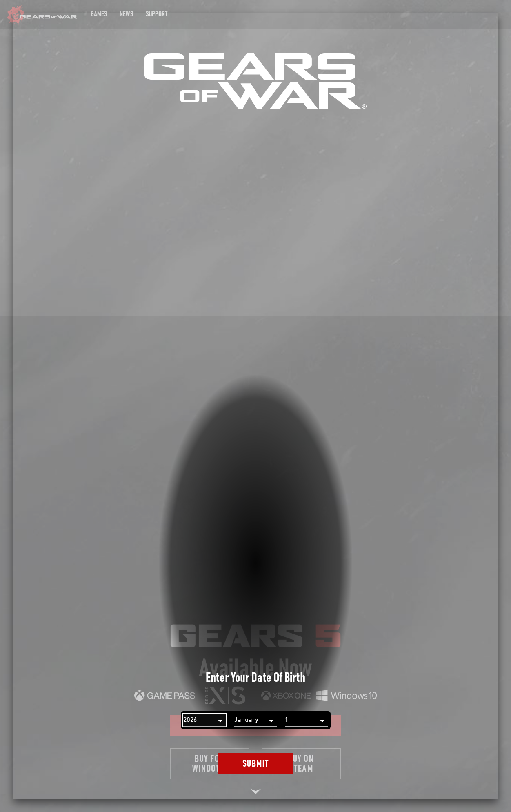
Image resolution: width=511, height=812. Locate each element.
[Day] (307, 720)
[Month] (256, 720)
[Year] (205, 720)
